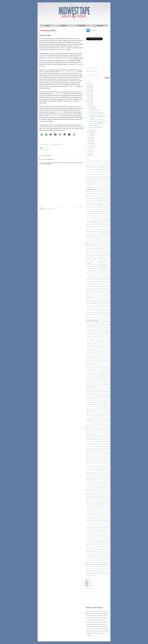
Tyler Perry (95, 554)
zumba (94, 575)
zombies (90, 575)
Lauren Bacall (97, 365)
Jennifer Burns (93, 341)
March (91, 143)
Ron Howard (104, 461)
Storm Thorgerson (96, 492)
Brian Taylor (102, 209)
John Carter (92, 348)
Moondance (100, 391)
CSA (92, 242)
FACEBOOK (82, 26)
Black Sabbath (107, 198)
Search (90, 472)
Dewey (94, 253)
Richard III (104, 451)
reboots (97, 444)
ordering (94, 416)
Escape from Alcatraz (101, 275)
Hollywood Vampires (90, 319)
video (106, 558)
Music (104, 396)
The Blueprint (95, 507)
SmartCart (95, 479)
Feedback (88, 284)
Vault (91, 558)
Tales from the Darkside (105, 501)
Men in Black (89, 383)
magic (100, 374)
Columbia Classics (103, 236)
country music (104, 238)
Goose (103, 304)
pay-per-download (101, 424)
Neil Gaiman (95, 402)
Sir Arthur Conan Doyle (105, 477)
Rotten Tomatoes (95, 464)
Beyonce (91, 196)
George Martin (96, 295)
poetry (92, 431)
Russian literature (90, 466)
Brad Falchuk (104, 207)
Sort (109, 481)
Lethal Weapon (89, 370)
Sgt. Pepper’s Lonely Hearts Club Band (68, 72)
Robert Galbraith (98, 455)
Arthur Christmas (100, 187)
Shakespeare (100, 475)
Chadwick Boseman (102, 223)
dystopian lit (89, 266)
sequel (101, 472)
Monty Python (89, 391)
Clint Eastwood (98, 231)
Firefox (105, 284)
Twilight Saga (96, 551)
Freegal (98, 291)
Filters (98, 284)
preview (108, 431)
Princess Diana (107, 433)
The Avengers (101, 505)
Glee (109, 301)
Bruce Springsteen (99, 211)
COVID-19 (91, 240)
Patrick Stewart (104, 420)
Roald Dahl (92, 455)
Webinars (92, 564)
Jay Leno (98, 339)
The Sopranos (92, 529)
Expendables (93, 277)
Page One (108, 418)
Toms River (91, 545)
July (90, 136)
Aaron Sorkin (91, 163)
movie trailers (89, 394)
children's (103, 225)
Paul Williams (94, 424)
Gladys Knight (104, 301)
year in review (94, 573)
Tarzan (88, 503)
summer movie (107, 494)
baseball (91, 194)
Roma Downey (100, 459)
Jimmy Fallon (105, 343)
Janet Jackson (107, 337)
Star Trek (96, 488)
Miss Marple (92, 389)
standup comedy (106, 486)
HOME (47, 26)
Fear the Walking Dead (105, 282)
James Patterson (94, 337)
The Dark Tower (107, 510)
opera (91, 416)
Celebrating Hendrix (48, 30)
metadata (105, 383)
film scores (93, 284)
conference (91, 238)
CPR (95, 240)
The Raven (92, 527)
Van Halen (106, 556)
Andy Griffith (105, 181)
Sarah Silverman (102, 468)
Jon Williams (89, 581)
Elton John (105, 271)
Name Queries (92, 398)
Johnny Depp (98, 352)
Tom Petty (103, 543)
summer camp (101, 494)
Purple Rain (91, 437)
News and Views (95, 608)
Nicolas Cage (102, 407)
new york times (89, 407)
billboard (103, 196)
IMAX (109, 323)
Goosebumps (107, 304)
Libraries (94, 369)
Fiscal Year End (94, 286)
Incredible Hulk (101, 326)
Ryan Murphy (96, 466)
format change (102, 288)
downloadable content (105, 260)
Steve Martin (95, 490)
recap (100, 444)
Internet (108, 328)
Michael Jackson (96, 385)
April (91, 141)
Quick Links (99, 437)
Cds (96, 222)
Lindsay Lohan (105, 370)
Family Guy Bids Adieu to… (96, 111)
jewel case (108, 341)
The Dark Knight (100, 510)
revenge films (92, 448)
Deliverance (95, 251)
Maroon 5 (88, 378)
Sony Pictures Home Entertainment (101, 481)
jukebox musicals (101, 354)
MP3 (97, 394)
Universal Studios (90, 556)
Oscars (107, 415)
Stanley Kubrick (90, 488)
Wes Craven (93, 567)
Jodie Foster (101, 345)
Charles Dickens (92, 225)
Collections (96, 236)
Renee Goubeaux (92, 446)
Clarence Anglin (107, 229)
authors (98, 190)
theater (105, 534)
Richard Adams (90, 451)
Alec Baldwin (105, 172)
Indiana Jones (107, 326)
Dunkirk (108, 262)
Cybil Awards (97, 244)
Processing (89, 435)
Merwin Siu (100, 383)
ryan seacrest (102, 466)
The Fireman (100, 512)
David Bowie (89, 249)
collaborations (101, 233)
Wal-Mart (108, 560)
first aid (108, 284)
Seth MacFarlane (93, 475)
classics (93, 231)
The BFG (106, 505)
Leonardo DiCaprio (99, 367)
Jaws (94, 339)
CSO (94, 242)
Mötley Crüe (105, 391)
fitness (99, 286)
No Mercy (108, 409)
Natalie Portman (101, 398)
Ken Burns (106, 359)
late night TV (91, 365)
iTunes (107, 330)
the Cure (95, 510)
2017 (89, 97)
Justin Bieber (105, 356)
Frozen (102, 291)
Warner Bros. (100, 562)
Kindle (101, 361)
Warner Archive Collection (91, 562)
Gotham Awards (89, 306)
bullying (98, 214)
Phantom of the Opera (101, 426)
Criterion (98, 240)
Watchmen (106, 562)
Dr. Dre (95, 262)
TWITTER (100, 26)
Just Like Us (93, 356)
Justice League (99, 356)
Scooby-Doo (101, 470)
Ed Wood (92, 269)
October (91, 130)
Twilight (91, 551)
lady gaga (94, 363)
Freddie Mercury (93, 291)
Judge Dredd (95, 354)
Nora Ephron (97, 411)
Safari (87, 468)
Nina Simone (103, 409)
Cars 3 (99, 218)
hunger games (106, 321)
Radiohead (98, 440)
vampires (102, 556)
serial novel (105, 472)
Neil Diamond (89, 402)
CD (93, 222)
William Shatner (90, 569)
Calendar (108, 214)
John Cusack (98, 348)
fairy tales (88, 280)
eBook (100, 266)
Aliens (90, 176)
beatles (106, 194)
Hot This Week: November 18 (96, 120)
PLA (109, 429)
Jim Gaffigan (89, 343)
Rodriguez (103, 457)
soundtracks (89, 483)
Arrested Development (91, 187)
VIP (105, 560)
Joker (103, 352)
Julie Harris (108, 354)
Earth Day (97, 266)
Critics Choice (104, 240)
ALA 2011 (98, 168)
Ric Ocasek (108, 448)
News (94, 407)
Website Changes (99, 564)
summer (96, 494)
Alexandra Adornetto (93, 174)
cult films (98, 242)
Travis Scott (105, 547)
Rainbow (102, 440)
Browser (93, 211)
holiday (104, 317)
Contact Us (92, 30)
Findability (102, 284)
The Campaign (101, 507)
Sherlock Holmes (106, 475)
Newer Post (41, 206)
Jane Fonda (101, 337)
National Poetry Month (94, 400)
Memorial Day (107, 380)
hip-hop (88, 317)
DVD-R (100, 264)
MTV (103, 394)
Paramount (89, 420)
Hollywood (108, 317)
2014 (89, 103)
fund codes (92, 293)
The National (99, 525)
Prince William (99, 433)
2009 (89, 155)
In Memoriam (94, 325)
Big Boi (95, 196)
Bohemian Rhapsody (95, 203)
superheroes (100, 499)
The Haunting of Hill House (92, 518)
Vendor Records (96, 558)
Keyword (97, 361)
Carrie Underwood (93, 218)
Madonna (97, 374)
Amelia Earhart (89, 179)
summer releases (106, 497)
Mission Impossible (98, 389)
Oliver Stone (94, 413)
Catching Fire (89, 223)
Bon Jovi (101, 203)
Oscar (104, 416)
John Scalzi (105, 350)
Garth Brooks (89, 295)
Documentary (98, 258)
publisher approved (102, 435)
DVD (59, 48)
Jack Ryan (98, 332)
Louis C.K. (105, 372)
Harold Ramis (92, 310)
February (92, 145)
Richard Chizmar (97, 451)
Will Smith (108, 567)
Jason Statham (89, 339)
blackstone (95, 201)
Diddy (109, 253)
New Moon (91, 405)
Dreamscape (101, 262)
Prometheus (95, 435)
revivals (101, 448)
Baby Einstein (99, 192)
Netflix (106, 402)
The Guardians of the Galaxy (104, 516)
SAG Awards (94, 468)
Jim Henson (94, 343)
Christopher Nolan (101, 227)
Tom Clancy (89, 543)
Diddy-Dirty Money (90, 255)
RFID (104, 448)
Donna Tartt (89, 260)
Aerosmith (104, 165)
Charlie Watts (99, 225)
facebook (108, 277)
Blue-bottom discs (106, 201)
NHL (98, 407)
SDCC (109, 470)
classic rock (89, 231)
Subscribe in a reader (92, 71)
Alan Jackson (89, 172)
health (94, 315)
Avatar (108, 190)
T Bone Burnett (93, 501)
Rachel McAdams (92, 440)
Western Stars (98, 567)
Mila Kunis (100, 387)
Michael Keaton (103, 385)
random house (107, 440)
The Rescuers (98, 527)
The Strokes (106, 529)
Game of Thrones (99, 293)
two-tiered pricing (103, 551)
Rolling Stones (94, 459)
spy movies (94, 486)
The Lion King (89, 523)
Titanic (88, 538)
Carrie (106, 216)
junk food (88, 356)
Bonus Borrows (107, 203)
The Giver (93, 514)
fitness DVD (103, 286)
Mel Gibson (101, 380)
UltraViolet (100, 554)
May (90, 139)
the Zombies (100, 534)
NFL (96, 407)
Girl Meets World (95, 301)
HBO (91, 315)
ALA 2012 (103, 168)
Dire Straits (108, 255)
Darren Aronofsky (106, 247)
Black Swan (89, 201)
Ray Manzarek (96, 442)
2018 (89, 95)
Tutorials (104, 549)
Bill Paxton (99, 196)
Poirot (95, 431)
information (88, 328)
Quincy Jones (105, 437)
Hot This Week (92, 321)
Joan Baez (96, 345)
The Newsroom (105, 525)
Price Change (89, 433)
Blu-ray (65, 48)
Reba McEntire (93, 444)
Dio (105, 255)
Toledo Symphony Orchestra (104, 540)
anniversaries (104, 183)
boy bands (91, 207)
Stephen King (89, 490)
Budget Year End (92, 214)
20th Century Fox (96, 161)
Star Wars (102, 488)
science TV (91, 470)
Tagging (99, 501)
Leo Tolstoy (92, 367)
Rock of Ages (98, 457)
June (91, 138)
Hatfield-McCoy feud (100, 312)
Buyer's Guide (103, 214)
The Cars (106, 507)
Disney (88, 258)
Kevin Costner (92, 361)
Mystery (88, 398)
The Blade (91, 507)
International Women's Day (101, 328)
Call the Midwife (90, 216)
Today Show (92, 540)
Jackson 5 (102, 332)
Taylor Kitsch (92, 503)
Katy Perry (97, 359)
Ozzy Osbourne (101, 418)
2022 (89, 87)
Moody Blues (95, 391)
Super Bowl (89, 499)
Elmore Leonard (100, 271)
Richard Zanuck (101, 453)
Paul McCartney (93, 422)
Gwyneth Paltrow (93, 308)
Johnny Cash (92, 352)
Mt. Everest (100, 394)
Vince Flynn (95, 560)
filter (96, 284)
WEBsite (64, 26)
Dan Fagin (108, 244)
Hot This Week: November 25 (96, 113)
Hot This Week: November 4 (96, 128)
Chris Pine (108, 225)
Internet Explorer (90, 330)
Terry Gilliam (89, 505)
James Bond (107, 332)
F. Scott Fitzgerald (102, 277)
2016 (89, 99)
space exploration (95, 483)
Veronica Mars (102, 558)
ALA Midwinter (107, 170)
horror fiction (102, 319)
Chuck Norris (96, 229)
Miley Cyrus (105, 387)
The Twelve (91, 532)
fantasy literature (92, 282)
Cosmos (99, 238)
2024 (89, 84)
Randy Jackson (89, 442)
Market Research (102, 376)
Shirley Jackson (89, 477)
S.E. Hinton (108, 466)
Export (97, 277)
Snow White (100, 479)
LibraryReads (99, 370)
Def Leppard (107, 249)
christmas (95, 227)
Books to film (95, 205)
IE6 (99, 323)
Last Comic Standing (100, 363)
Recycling (104, 444)
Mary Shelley (103, 378)
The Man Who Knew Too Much (101, 523)
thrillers (91, 536)
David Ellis (94, 249)
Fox (106, 288)
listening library (91, 372)
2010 (89, 153)
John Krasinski (94, 350)
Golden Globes (94, 304)
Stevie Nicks (89, 492)
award (92, 192)
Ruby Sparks (107, 464)
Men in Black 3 (95, 383)
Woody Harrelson (106, 569)
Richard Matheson (94, 453)
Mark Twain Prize (94, 376)
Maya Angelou (95, 380)
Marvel (99, 378)
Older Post (81, 206)
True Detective (93, 549)
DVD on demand (94, 264)
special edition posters (103, 483)
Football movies (96, 288)
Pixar (107, 429)
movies (94, 393)
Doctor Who (92, 258)
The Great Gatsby (94, 516)
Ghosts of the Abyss (105, 299)
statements (108, 488)
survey (104, 499)
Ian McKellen (95, 323)
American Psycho (99, 181)
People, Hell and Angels (54, 116)
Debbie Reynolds (101, 249)
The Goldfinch (98, 514)
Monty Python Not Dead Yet (96, 114)
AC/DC (104, 163)
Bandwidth (104, 192)
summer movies (90, 496)
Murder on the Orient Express (95, 396)
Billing (107, 196)
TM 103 (96, 538)
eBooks (104, 266)
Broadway (108, 209)
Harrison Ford (104, 310)
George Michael (103, 295)
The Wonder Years (93, 534)
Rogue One (89, 459)
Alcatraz (100, 172)
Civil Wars (101, 229)
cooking (96, 238)
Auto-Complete (103, 190)
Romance (105, 459)
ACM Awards (93, 165)
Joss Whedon (89, 354)
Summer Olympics (98, 497)
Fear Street (98, 282)
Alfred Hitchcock (101, 174)
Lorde (102, 372)
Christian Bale (89, 227)
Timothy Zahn (107, 536)
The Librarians (107, 521)
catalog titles (102, 220)
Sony (92, 481)
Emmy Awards (98, 273)
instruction (93, 328)
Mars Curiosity (94, 378)
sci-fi (87, 470)
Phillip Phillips (98, 429)
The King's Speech (94, 521)
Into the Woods (101, 330)
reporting (105, 446)
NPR (106, 411)
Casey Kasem (89, 220)
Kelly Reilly (101, 359)
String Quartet (91, 494)
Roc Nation (103, 455)
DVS (109, 264)
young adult (104, 573)
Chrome (91, 229)
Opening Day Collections (102, 413)
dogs (102, 258)
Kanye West (92, 359)
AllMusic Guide (100, 176)
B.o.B (95, 192)
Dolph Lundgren (107, 258)
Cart (102, 218)
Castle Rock (96, 220)
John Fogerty (104, 348)
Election (94, 271)
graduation (95, 306)
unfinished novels (106, 554)
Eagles (93, 266)
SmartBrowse (89, 479)
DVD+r (103, 264)
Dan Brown (103, 244)
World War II (103, 571)
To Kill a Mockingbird (103, 538)
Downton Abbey (90, 262)
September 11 (96, 472)
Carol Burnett (101, 216)
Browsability (89, 211)
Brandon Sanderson (92, 209)
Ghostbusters (98, 299)
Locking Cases (97, 372)
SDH (87, 472)
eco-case (88, 269)
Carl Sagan (96, 216)
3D (100, 161)
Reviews (97, 448)
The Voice (96, 532)
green (102, 306)
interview (96, 330)
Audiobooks (91, 189)
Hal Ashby (99, 308)
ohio (90, 413)
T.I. (96, 501)
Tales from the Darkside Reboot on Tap (98, 122)
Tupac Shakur (99, 549)
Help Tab (108, 315)
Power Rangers (103, 431)
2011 (89, 151)
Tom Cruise (93, 543)
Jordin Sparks (107, 352)
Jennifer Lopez (99, 341)
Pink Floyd (103, 429)
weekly (105, 565)
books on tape (89, 205)
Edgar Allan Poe (104, 269)
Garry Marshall (107, 293)
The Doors (89, 512)
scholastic (108, 468)
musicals (108, 396)
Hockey (101, 317)
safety (90, 468)
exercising (88, 277)
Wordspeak (88, 571)
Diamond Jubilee (99, 253)
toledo (96, 540)
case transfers (107, 218)
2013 (89, 105)
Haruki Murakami (93, 312)
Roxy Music (101, 464)
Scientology (96, 470)
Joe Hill (106, 345)
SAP (98, 468)
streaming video (103, 492)
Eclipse (108, 266)
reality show (104, 442)
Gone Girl (100, 304)
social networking (106, 479)
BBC (98, 194)
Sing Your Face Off (97, 477)
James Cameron (96, 334)
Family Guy (93, 280)
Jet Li (104, 341)
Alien (87, 176)
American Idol (92, 181)
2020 (89, 91)
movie (109, 391)
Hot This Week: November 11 (96, 124)
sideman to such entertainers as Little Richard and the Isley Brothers (55, 59)
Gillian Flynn (89, 301)
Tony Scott (101, 545)
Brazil (98, 209)
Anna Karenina (92, 183)
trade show (99, 547)
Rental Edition (100, 446)
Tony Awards (96, 545)
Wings (96, 569)
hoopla (97, 319)
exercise (108, 275)
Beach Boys (101, 194)
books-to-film (101, 205)
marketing (108, 376)
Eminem (93, 273)
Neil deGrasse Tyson (106, 400)
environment (104, 273)
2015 (89, 101)
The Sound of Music (99, 529)
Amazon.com (107, 176)
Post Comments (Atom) (50, 209)
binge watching (91, 198)
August (91, 134)
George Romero (95, 297)
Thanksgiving (94, 505)
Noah (87, 411)
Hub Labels (100, 321)
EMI (90, 273)
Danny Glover (94, 247)
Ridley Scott (107, 453)
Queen (95, 437)
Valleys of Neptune (59, 112)
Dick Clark (105, 253)
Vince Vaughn (101, 560)
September (92, 132)
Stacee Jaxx (100, 486)
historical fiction (93, 317)
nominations (91, 411)
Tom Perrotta (98, 543)
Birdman (96, 198)
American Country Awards (98, 179)
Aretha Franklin (96, 185)
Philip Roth (92, 429)
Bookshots (106, 205)
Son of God (89, 481)
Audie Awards (107, 187)
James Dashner (103, 334)
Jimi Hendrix (46, 150)
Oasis (109, 411)
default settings (89, 251)
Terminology (108, 503)
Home (61, 206)
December (92, 107)
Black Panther (101, 198)
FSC (104, 291)
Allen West (94, 176)
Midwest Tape (90, 585)
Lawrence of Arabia (104, 365)
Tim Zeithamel (101, 536)
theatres (88, 536)
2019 (89, 93)
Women (100, 569)
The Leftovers (101, 521)
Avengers (88, 192)
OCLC (88, 413)
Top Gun (105, 545)
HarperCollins (98, 310)
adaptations (99, 165)
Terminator (103, 503)
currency (102, 242)
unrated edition (97, 556)
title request (92, 538)
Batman (95, 194)
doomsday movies (96, 260)
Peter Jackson (93, 426)
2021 (89, 89)
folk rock (90, 288)
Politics (98, 431)
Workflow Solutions (95, 571)
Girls (100, 301)
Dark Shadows (100, 247)
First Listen (88, 286)
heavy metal (98, 315)
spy (91, 486)
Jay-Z (101, 339)
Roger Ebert (107, 457)
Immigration (89, 326)
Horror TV (107, 319)
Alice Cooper (107, 174)
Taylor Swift (97, 503)
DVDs (106, 264)
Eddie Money (97, 269)
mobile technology (106, 389)
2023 (89, 86)
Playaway (88, 431)
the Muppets (94, 525)
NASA (97, 398)
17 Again (88, 161)
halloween (103, 308)
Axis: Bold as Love (57, 94)
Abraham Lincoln (98, 163)
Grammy (99, 306)
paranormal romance (96, 420)
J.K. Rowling (92, 332)
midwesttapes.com (93, 387)
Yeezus (99, 573)
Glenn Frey (88, 304)
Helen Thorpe (103, 315)
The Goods (103, 514)
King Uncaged (106, 361)
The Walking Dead (102, 532)
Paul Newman (101, 422)
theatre (108, 534)
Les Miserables (107, 367)
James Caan (89, 334)
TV (107, 549)
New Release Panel (106, 405)
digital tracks (101, 255)
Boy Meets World (97, 207)
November (92, 109)
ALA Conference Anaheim (97, 170)
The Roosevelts (105, 527)
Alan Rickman (95, 172)
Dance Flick (89, 247)
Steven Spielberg (101, 490)
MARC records (104, 374)
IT (105, 330)
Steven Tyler (107, 490)
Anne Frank (98, 183)
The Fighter (94, 512)
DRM (105, 262)
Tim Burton (95, 536)
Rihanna (88, 455)
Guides (105, 306)
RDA (100, 442)
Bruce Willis (105, 211)
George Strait (102, 297)
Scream (105, 470)
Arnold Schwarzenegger (105, 185)
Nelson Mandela (101, 402)
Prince (94, 433)
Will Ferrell (103, 567)
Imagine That (104, 323)
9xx (102, 161)
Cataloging (108, 220)
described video (102, 251)
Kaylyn (88, 583)
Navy (100, 400)
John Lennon (100, 350)
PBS (106, 424)
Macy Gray (92, 374)
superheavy (94, 499)
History (98, 317)
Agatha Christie (93, 168)
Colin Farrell (94, 233)
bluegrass (88, 203)
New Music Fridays (97, 405)
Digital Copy (96, 255)
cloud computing (104, 231)
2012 (89, 149)
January (91, 147)
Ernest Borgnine (92, 275)
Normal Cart (103, 411)
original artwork (99, 416)
